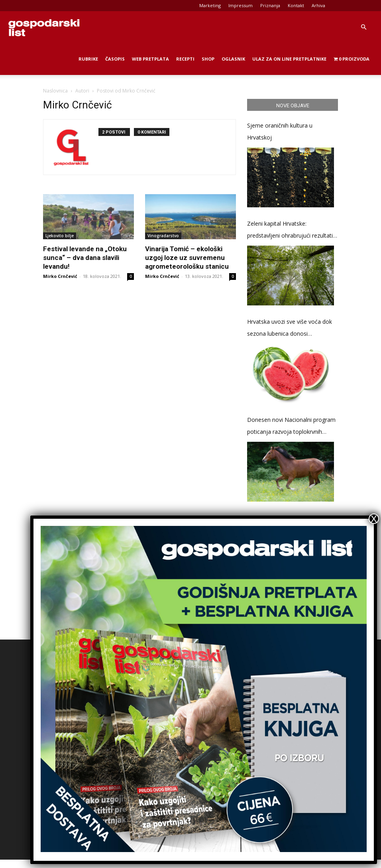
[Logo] (44, 27)
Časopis (115, 59)
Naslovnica (55, 91)
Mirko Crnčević (60, 276)
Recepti (185, 59)
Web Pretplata (150, 59)
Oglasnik (233, 59)
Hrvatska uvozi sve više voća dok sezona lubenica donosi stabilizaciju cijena (290, 329)
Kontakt (296, 5)
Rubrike (88, 59)
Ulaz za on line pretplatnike (289, 59)
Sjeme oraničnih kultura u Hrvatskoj (280, 131)
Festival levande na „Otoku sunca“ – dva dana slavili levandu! (85, 258)
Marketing (210, 5)
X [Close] (374, 519)
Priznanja (270, 5)
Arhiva (318, 5)
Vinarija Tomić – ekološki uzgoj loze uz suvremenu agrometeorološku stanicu (187, 258)
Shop (208, 59)
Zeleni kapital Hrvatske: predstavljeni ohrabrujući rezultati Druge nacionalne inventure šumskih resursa (290, 231)
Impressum (241, 5)
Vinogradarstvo (163, 236)
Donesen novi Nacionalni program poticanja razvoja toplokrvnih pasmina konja (291, 427)
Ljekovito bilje (60, 236)
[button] (363, 27)
